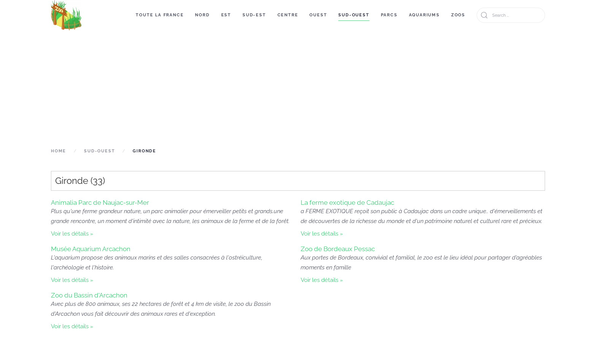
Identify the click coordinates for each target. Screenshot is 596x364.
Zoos (458, 15)
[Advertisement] (298, 88)
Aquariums (424, 15)
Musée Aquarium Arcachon (91, 249)
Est (226, 15)
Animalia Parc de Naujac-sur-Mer (100, 203)
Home (59, 151)
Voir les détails (70, 234)
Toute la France (160, 15)
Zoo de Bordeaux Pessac (338, 249)
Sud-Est (254, 15)
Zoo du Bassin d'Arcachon (89, 295)
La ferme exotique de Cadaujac (347, 203)
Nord (202, 15)
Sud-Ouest (354, 15)
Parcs (389, 15)
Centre (288, 15)
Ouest (318, 15)
